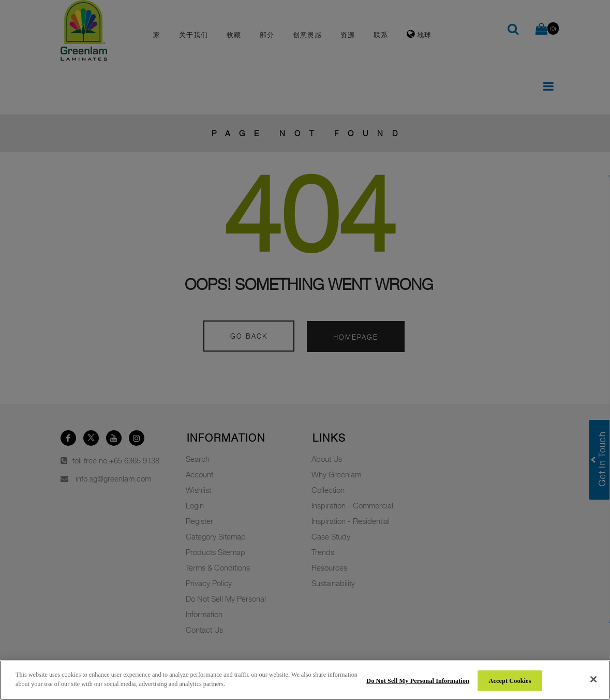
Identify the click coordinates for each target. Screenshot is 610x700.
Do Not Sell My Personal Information (418, 680)
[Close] (593, 679)
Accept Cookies (510, 680)
